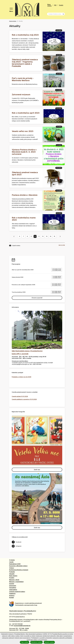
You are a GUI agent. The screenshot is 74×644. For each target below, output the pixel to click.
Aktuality (12, 574)
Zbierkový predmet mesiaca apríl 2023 (25, 173)
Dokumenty (13, 586)
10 (35, 236)
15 (54, 236)
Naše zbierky (13, 576)
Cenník (11, 562)
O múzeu (12, 560)
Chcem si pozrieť (37, 298)
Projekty (12, 578)
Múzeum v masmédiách (16, 582)
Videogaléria (13, 590)
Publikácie (12, 594)
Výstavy (12, 568)
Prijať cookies (25, 642)
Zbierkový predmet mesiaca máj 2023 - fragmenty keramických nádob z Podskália (25, 63)
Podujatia (12, 572)
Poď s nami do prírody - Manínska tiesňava (23, 79)
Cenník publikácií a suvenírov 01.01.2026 (24, 399)
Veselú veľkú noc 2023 (23, 131)
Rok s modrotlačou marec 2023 (24, 219)
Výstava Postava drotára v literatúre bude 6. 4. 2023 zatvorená (24, 152)
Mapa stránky (49, 5)
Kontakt (11, 597)
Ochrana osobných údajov (17, 592)
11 (39, 236)
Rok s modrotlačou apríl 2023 (26, 113)
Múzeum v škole (14, 580)
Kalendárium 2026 (15, 564)
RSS (55, 5)
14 (51, 236)
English (61, 5)
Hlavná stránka (13, 21)
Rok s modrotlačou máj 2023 (25, 35)
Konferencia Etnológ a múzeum (19, 570)
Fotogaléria (13, 588)
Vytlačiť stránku (15, 246)
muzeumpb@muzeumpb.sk (22, 626)
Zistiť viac (37, 470)
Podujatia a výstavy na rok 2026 (21, 377)
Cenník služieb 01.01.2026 (20, 396)
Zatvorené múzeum (21, 95)
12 (43, 236)
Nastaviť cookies (49, 642)
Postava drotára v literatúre (25, 195)
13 (47, 236)
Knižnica (12, 596)
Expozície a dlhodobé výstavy (18, 566)
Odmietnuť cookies (36, 642)
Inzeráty (12, 584)
